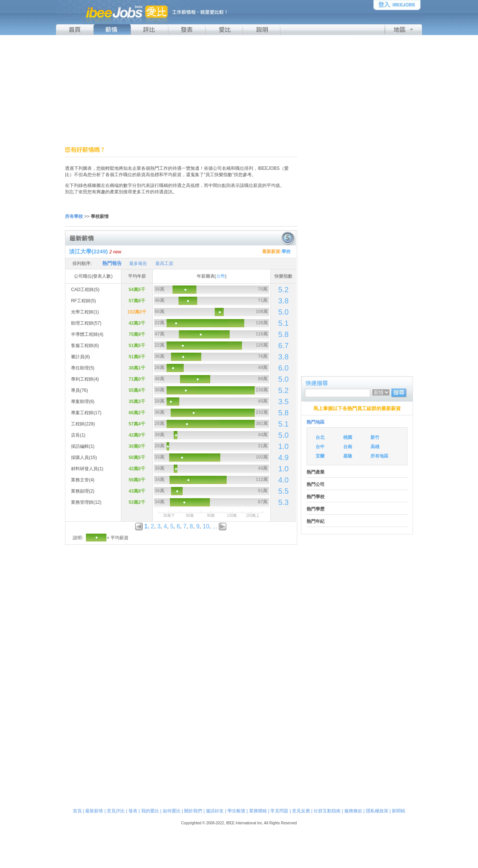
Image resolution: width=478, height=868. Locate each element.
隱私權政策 (377, 811)
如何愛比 (172, 811)
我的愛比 (150, 811)
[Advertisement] (239, 91)
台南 (348, 447)
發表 (133, 811)
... (215, 526)
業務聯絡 (258, 811)
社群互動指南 (327, 811)
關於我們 (193, 811)
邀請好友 (215, 811)
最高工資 (164, 263)
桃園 (348, 437)
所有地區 (379, 456)
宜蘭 (320, 456)
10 (206, 526)
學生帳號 (236, 811)
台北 (320, 437)
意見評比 (116, 811)
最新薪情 (94, 811)
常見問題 (279, 811)
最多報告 (138, 263)
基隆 (348, 456)
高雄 (375, 447)
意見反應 (301, 811)
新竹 (375, 437)
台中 (320, 447)
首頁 (77, 811)
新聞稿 (398, 811)
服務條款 (353, 811)
